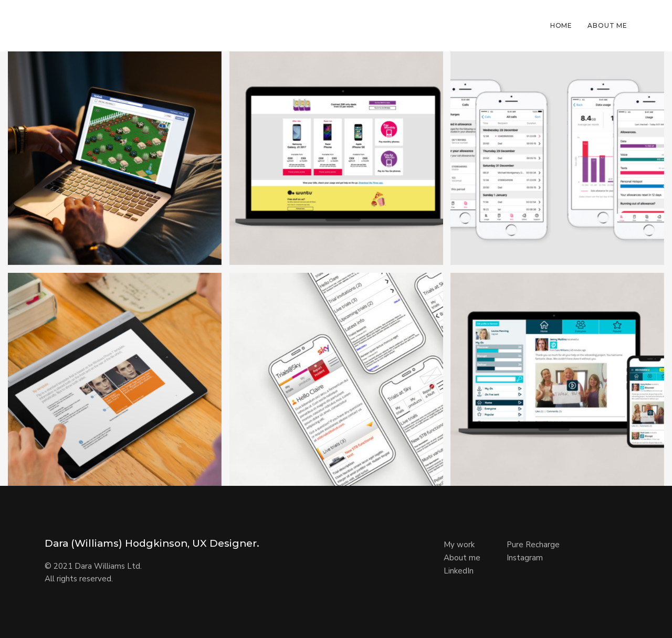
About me (462, 558)
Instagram (525, 558)
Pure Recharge (533, 545)
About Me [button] (607, 25)
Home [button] (561, 25)
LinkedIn (459, 571)
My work (459, 545)
